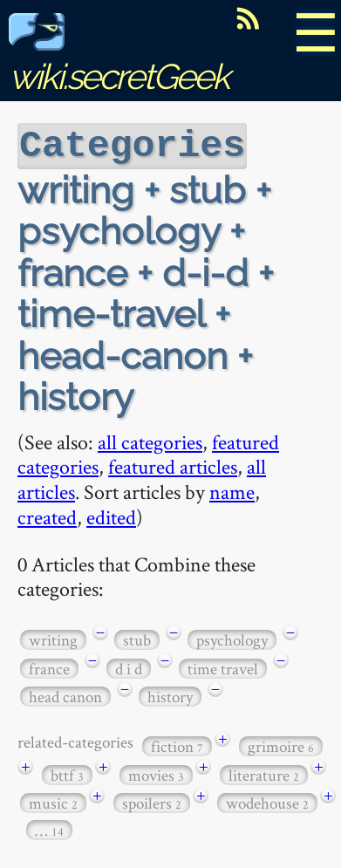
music (53, 801)
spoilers (152, 801)
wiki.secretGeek (119, 57)
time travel (223, 667)
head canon (65, 695)
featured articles (173, 465)
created (47, 515)
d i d (129, 667)
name (232, 490)
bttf (67, 773)
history (170, 695)
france (49, 667)
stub (137, 638)
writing (53, 638)
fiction (177, 745)
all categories (150, 440)
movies (156, 773)
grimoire (281, 745)
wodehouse (267, 801)
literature (264, 773)
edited (111, 515)
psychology (232, 638)
